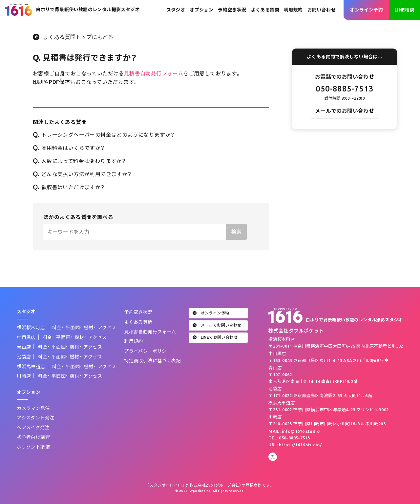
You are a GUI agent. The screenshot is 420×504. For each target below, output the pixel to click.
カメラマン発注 (33, 408)
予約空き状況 (232, 10)
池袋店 (24, 357)
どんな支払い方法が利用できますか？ (82, 174)
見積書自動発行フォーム (154, 73)
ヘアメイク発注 (33, 428)
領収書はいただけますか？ (69, 187)
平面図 (73, 328)
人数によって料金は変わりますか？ (79, 161)
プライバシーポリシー (148, 351)
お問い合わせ (322, 10)
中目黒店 (26, 337)
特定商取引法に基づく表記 (152, 361)
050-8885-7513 (344, 89)
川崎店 (24, 376)
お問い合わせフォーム (345, 129)
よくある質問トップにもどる (78, 37)
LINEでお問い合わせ (215, 337)
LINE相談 (404, 10)
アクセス (107, 328)
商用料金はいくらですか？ (69, 148)
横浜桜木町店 (31, 328)
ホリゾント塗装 (33, 447)
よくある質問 (265, 10)
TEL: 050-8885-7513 (289, 438)
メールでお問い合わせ (217, 325)
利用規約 (293, 10)
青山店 (24, 347)
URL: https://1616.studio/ (295, 445)
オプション (201, 10)
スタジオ (176, 10)
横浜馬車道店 (31, 367)
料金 (57, 328)
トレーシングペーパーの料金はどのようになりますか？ (104, 135)
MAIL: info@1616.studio (294, 431)
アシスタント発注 (35, 418)
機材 (89, 328)
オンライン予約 (366, 10)
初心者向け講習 (33, 437)
